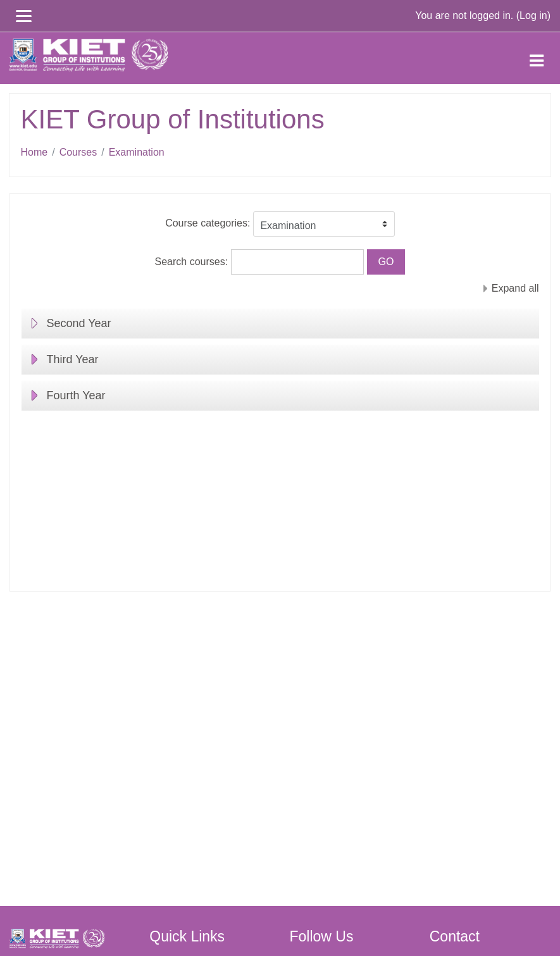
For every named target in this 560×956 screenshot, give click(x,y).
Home (34, 152)
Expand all (515, 288)
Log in (533, 16)
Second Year (79, 323)
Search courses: (193, 262)
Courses (78, 152)
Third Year (73, 359)
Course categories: (208, 223)
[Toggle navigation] (537, 58)
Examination (137, 152)
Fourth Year (76, 395)
